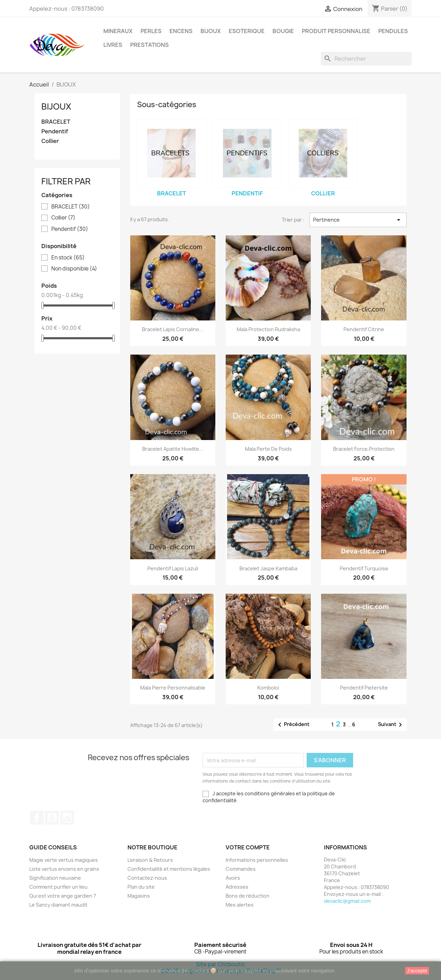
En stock (68, 258)
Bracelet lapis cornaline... (173, 329)
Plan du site (141, 887)
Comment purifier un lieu (58, 887)
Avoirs (233, 878)
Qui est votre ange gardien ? (63, 896)
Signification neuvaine (55, 878)
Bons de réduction (248, 896)
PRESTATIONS (150, 45)
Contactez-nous (147, 878)
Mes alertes (240, 905)
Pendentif (55, 131)
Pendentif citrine (364, 329)
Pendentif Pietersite (364, 688)
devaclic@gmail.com (347, 901)
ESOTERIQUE (247, 31)
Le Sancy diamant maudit (58, 905)
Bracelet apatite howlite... (173, 449)
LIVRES (113, 45)
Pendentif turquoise (364, 568)
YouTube (52, 818)
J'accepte (417, 971)
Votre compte (248, 847)
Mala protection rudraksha (268, 329)
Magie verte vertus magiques (64, 860)
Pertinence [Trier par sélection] (358, 220)
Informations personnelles (257, 860)
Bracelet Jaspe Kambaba (268, 568)
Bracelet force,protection (364, 449)
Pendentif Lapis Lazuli (173, 568)
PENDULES (393, 31)
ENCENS (181, 31)
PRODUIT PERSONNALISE (336, 31)
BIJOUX (211, 31)
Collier (50, 141)
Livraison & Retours (150, 860)
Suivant (391, 725)
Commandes (241, 869)
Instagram (67, 818)
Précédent (293, 725)
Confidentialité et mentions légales (169, 869)
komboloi (268, 688)
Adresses (237, 887)
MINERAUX (118, 31)
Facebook (37, 818)
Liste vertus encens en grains (64, 869)
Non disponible (74, 269)
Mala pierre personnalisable (173, 688)
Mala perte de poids (268, 449)
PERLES (151, 31)
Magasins (139, 896)
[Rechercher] (366, 59)
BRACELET (56, 122)
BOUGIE (283, 31)
